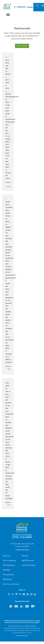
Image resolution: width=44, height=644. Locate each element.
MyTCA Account (28, 561)
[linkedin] (35, 594)
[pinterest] (20, 594)
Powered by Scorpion (22, 636)
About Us (6, 556)
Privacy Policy (8, 575)
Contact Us (38, 6)
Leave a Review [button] (22, 46)
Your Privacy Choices (11, 584)
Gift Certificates (9, 565)
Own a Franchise (9, 561)
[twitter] (13, 594)
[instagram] (31, 594)
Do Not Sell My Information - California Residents (22, 626)
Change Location (33, 7)
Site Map (6, 570)
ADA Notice (7, 579)
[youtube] (24, 594)
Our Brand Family (29, 565)
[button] (8, 15)
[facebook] (9, 594)
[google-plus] (16, 594)
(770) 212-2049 (22, 537)
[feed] (28, 594)
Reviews (25, 556)
